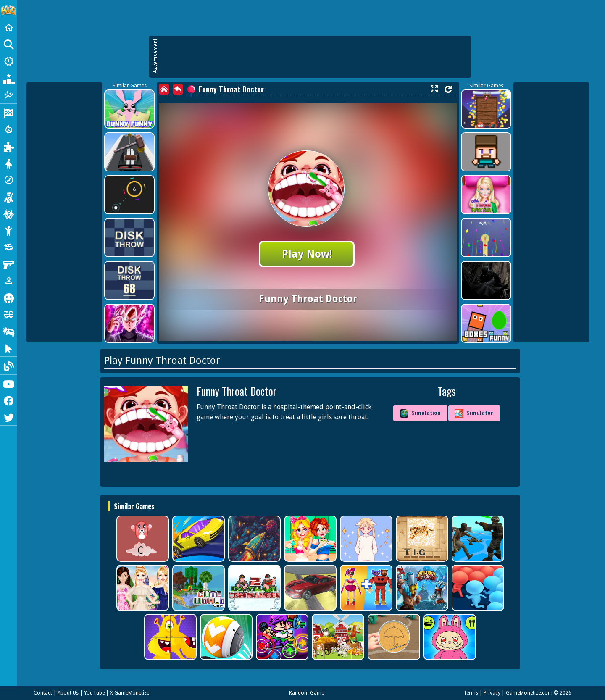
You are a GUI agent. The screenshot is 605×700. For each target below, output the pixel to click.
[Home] (8, 28)
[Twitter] (8, 417)
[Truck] (8, 314)
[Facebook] (8, 400)
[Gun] (8, 264)
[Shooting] (8, 197)
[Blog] (8, 366)
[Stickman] (8, 230)
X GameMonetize (130, 693)
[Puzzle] (8, 146)
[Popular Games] (8, 78)
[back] (178, 89)
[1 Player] (8, 281)
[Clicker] (8, 348)
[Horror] (8, 297)
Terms (471, 693)
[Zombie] (8, 213)
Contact (43, 693)
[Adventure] (8, 180)
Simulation (420, 413)
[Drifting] (8, 331)
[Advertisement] (314, 57)
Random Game (306, 693)
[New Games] (8, 61)
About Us (68, 693)
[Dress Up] (8, 163)
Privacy (492, 693)
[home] (164, 89)
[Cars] (8, 247)
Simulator (474, 413)
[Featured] (8, 95)
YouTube (94, 693)
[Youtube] (8, 383)
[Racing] (8, 113)
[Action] (8, 129)
